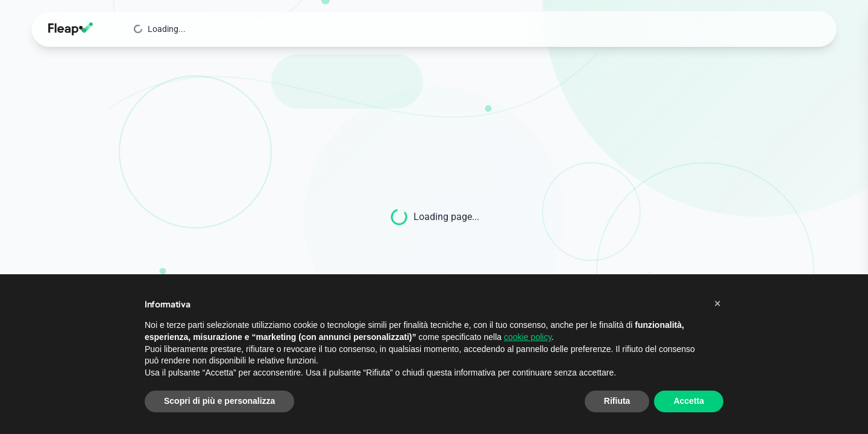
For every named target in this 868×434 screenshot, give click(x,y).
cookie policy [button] (528, 337)
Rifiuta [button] (617, 401)
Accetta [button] (689, 401)
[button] (717, 303)
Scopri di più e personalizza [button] (219, 401)
